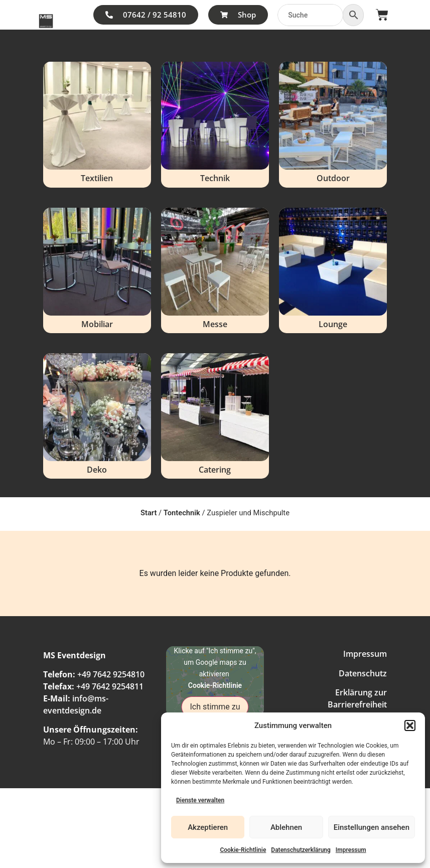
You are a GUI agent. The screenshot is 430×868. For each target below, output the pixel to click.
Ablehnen (286, 827)
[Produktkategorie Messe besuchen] (215, 270)
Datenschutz (363, 673)
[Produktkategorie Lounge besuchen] (333, 270)
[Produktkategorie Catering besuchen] (215, 416)
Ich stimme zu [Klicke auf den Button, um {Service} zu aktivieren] (215, 707)
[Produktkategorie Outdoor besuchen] (333, 124)
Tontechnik (182, 513)
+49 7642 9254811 (110, 686)
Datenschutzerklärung (301, 850)
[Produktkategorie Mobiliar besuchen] (97, 270)
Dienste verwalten (200, 800)
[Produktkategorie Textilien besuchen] (97, 124)
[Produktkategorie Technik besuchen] (215, 124)
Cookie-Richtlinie (243, 850)
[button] (410, 726)
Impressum (351, 850)
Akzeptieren (208, 827)
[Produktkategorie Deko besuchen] (97, 416)
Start (149, 513)
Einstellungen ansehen (372, 827)
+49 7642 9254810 (111, 674)
